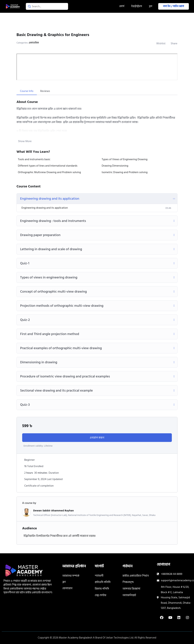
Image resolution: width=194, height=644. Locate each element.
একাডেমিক (34, 43)
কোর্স (122, 6)
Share (174, 43)
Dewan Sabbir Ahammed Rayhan (53, 511)
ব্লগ (151, 6)
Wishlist (161, 43)
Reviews (45, 91)
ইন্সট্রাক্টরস (137, 6)
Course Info (27, 91)
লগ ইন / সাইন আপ (174, 6)
